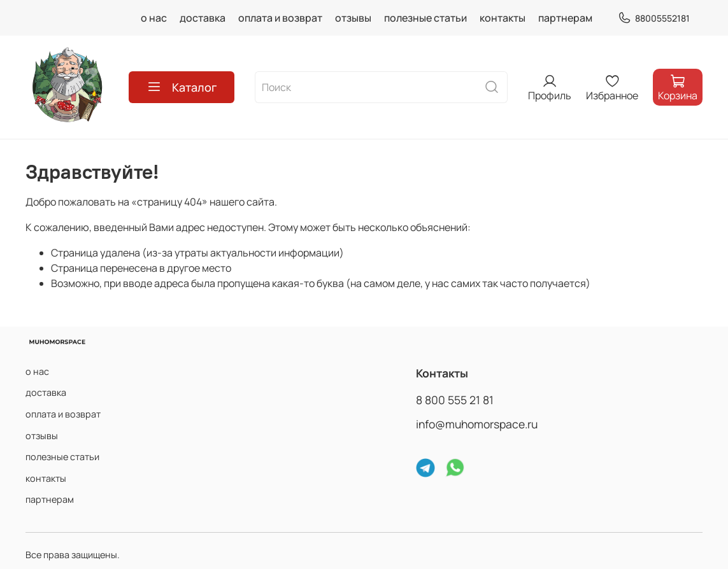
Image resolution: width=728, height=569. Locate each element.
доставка (203, 18)
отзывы (353, 18)
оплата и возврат (280, 18)
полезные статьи (425, 18)
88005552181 (654, 18)
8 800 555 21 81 (455, 400)
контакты (503, 18)
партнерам (565, 18)
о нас (154, 18)
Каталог (182, 87)
